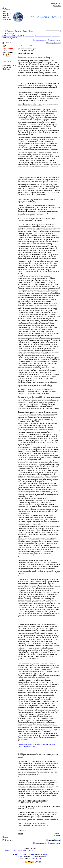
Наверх (5, 837)
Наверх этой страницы (25, 850)
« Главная (6, 850)
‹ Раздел (13, 850)
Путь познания (29, 36)
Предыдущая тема (40, 40)
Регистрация (7, 19)
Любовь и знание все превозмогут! (48, 36)
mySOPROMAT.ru (37, 858)
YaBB (19, 856)
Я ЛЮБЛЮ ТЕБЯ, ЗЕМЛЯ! (12, 36)
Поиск (25, 31)
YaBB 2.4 (46, 854)
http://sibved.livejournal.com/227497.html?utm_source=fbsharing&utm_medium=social (33, 824)
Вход (4, 17)
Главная (10, 31)
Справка (18, 31)
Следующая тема (54, 40)
